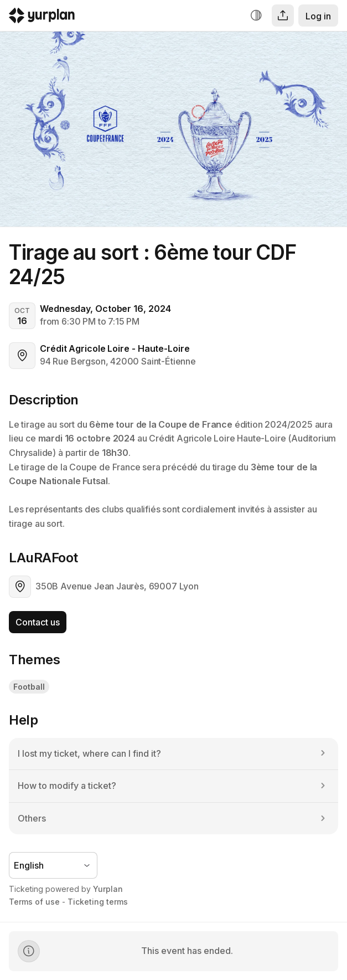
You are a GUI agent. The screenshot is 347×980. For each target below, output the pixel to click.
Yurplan (108, 889)
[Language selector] (53, 865)
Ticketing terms (98, 902)
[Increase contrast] (256, 16)
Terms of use (34, 902)
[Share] (283, 16)
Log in (318, 16)
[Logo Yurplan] (42, 18)
